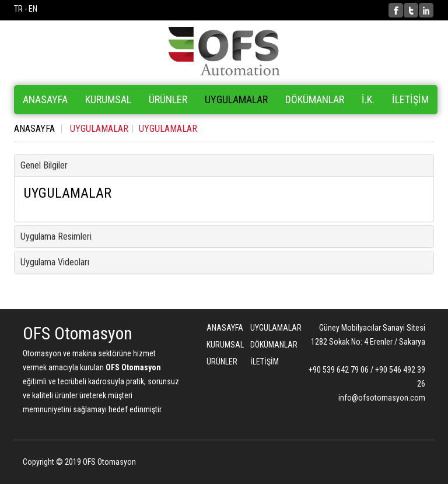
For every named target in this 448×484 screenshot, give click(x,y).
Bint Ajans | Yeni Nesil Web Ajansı (406, 464)
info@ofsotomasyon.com (382, 398)
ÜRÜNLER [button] (168, 99)
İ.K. (368, 99)
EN (33, 9)
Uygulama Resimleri (56, 236)
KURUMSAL (108, 99)
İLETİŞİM (410, 99)
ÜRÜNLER (220, 362)
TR (18, 9)
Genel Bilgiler (44, 165)
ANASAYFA (45, 99)
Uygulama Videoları (55, 262)
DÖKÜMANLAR (315, 99)
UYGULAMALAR (236, 99)
